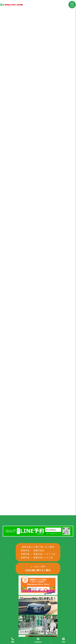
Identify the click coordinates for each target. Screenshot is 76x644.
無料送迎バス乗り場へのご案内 (39, 553)
